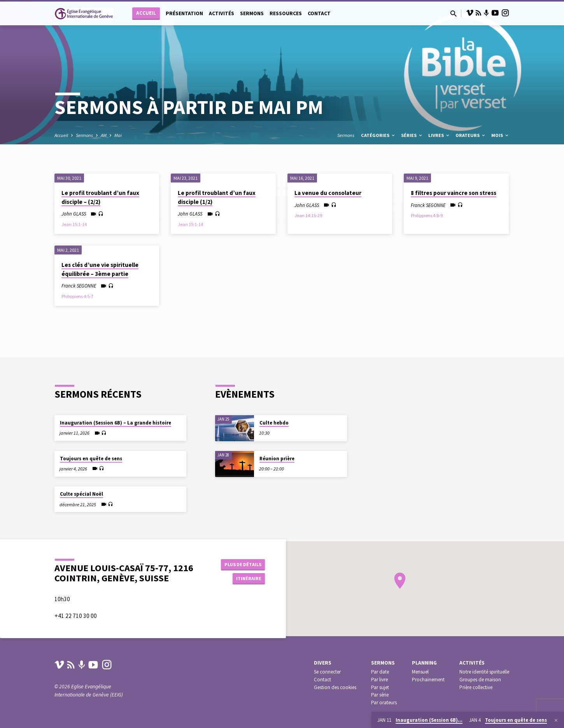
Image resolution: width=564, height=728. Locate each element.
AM (104, 135)
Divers (323, 663)
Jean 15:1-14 (74, 224)
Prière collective (476, 687)
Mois (500, 135)
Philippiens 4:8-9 (427, 215)
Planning (424, 663)
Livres (439, 135)
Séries (412, 135)
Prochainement (428, 680)
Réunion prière (277, 449)
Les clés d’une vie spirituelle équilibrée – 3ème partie (100, 269)
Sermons (252, 13)
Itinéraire (245, 574)
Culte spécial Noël (81, 484)
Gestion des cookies (335, 687)
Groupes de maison (480, 680)
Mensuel (420, 672)
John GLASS (74, 214)
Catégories (378, 135)
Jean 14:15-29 (308, 215)
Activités (222, 13)
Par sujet (380, 687)
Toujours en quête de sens (91, 448)
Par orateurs (384, 703)
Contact (319, 13)
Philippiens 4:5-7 (77, 296)
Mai (118, 135)
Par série (380, 695)
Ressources (286, 13)
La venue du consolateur (328, 193)
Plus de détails (241, 558)
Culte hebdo (274, 413)
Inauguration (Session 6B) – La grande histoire (116, 413)
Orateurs (471, 135)
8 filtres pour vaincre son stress (454, 193)
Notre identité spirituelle (484, 672)
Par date (380, 672)
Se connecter (327, 672)
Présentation (184, 13)
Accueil (146, 13)
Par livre (379, 680)
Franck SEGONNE (428, 205)
